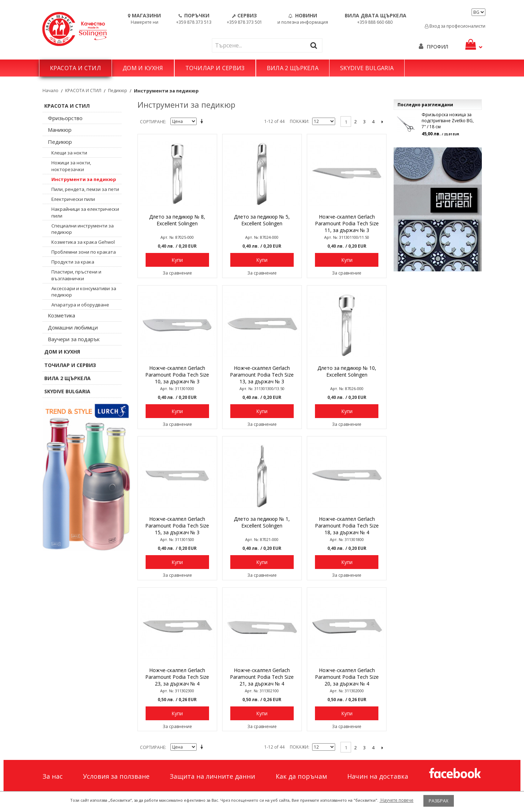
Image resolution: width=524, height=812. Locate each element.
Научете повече (396, 800)
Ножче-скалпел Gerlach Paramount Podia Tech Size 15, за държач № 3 (177, 526)
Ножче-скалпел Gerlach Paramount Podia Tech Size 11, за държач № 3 (347, 223)
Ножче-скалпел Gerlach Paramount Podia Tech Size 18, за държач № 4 (347, 526)
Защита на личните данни (212, 776)
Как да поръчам (301, 776)
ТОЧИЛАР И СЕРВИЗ (215, 68)
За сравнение (177, 273)
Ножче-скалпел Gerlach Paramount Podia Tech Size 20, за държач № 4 (347, 677)
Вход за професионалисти (455, 26)
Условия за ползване (116, 776)
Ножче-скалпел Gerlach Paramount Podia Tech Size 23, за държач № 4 (177, 677)
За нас (53, 776)
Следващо (382, 122)
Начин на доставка (378, 776)
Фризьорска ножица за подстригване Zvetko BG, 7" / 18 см (448, 121)
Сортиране (153, 122)
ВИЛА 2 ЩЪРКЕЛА (293, 68)
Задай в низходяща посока (203, 122)
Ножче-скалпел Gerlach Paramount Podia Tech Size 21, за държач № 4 (262, 677)
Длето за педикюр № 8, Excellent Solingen (177, 220)
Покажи (299, 121)
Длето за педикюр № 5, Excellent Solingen (262, 220)
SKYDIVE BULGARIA (367, 68)
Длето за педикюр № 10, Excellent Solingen (347, 371)
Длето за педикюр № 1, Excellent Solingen (262, 522)
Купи (177, 260)
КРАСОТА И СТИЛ (75, 68)
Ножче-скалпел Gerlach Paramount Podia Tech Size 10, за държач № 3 (177, 375)
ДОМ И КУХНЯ (143, 68)
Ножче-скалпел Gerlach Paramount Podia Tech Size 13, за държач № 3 (262, 375)
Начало (50, 91)
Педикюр (118, 91)
